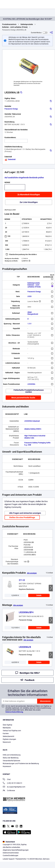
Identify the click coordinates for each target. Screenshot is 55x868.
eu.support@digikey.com (14, 787)
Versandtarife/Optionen (11, 761)
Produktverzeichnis (9, 24)
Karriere (6, 734)
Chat (7, 780)
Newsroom (7, 742)
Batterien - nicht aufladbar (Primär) (15, 27)
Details (39, 595)
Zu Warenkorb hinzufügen (29, 195)
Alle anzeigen (32, 573)
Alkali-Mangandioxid (33, 313)
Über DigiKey (7, 725)
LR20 (29, 296)
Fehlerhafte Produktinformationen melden (29, 391)
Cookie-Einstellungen (11, 856)
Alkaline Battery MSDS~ (33, 429)
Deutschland (9, 842)
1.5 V (29, 324)
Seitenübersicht (8, 736)
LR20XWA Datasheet (32, 421)
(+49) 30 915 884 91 (13, 783)
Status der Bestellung (11, 758)
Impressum (7, 766)
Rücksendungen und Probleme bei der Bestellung (21, 764)
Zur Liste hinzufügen (29, 202)
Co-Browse (9, 791)
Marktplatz (7, 728)
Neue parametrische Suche (23, 398)
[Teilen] (51, 33)
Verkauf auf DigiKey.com (12, 731)
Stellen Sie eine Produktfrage (22, 517)
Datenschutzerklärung (14, 712)
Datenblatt (10, 159)
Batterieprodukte (27, 24)
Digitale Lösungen (9, 739)
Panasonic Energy (11, 109)
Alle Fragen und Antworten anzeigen (25, 513)
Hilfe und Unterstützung (12, 755)
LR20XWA (31, 384)
